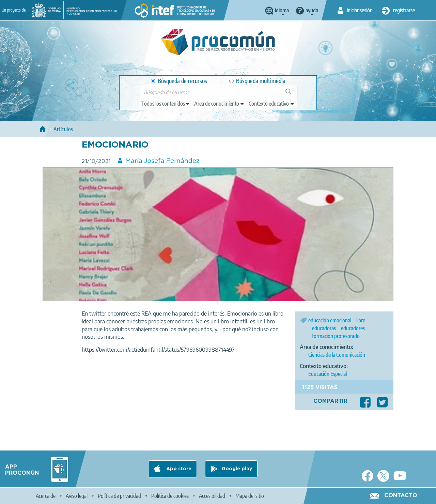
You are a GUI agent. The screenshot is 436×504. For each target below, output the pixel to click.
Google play (237, 469)
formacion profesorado (336, 336)
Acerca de (46, 496)
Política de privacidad (119, 496)
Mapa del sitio (250, 496)
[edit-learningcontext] (272, 104)
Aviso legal (77, 496)
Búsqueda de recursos (179, 81)
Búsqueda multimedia (257, 81)
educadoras (324, 328)
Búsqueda (292, 94)
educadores (353, 328)
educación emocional (330, 320)
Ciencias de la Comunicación (337, 355)
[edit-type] (166, 104)
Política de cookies (170, 496)
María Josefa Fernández (162, 161)
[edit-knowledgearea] (219, 104)
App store (178, 469)
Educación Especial (328, 374)
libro (361, 320)
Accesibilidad (212, 496)
